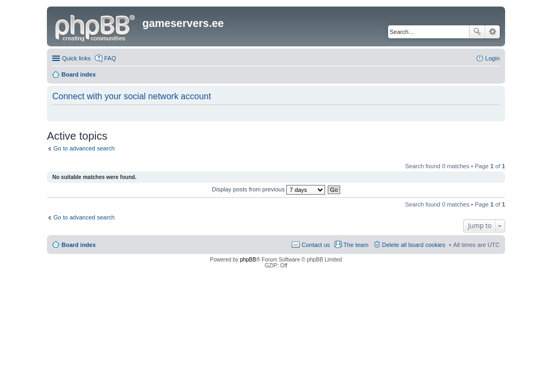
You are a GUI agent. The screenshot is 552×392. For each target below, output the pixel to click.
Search (477, 32)
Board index (79, 245)
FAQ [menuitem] (110, 58)
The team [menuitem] (356, 245)
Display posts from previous (268, 189)
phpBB (248, 260)
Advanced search (492, 32)
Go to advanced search (84, 148)
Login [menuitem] (492, 58)
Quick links (76, 58)
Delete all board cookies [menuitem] (414, 245)
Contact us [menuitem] (316, 245)
